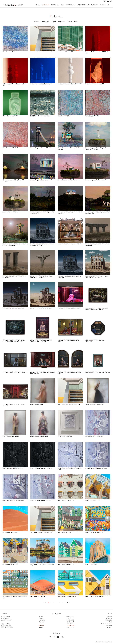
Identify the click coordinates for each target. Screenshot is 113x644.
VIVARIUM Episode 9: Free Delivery (69, 341)
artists (38, 5)
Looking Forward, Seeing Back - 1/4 (42, 565)
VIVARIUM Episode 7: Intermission (95, 341)
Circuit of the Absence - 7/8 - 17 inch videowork (15, 245)
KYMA (69, 116)
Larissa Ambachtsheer (92, 52)
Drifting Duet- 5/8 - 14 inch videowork (98, 213)
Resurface (47, 116)
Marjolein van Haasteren (37, 116)
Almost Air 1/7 (47, 84)
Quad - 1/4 (96, 500)
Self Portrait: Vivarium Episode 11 (70, 245)
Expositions (55, 5)
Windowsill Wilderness (19, 500)
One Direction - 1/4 (71, 596)
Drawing (69, 21)
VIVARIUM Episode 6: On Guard (18, 372)
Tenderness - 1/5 (99, 84)
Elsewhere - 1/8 (102, 180)
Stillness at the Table (46, 500)
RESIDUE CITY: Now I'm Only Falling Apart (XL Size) (42, 245)
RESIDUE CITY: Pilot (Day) (44, 308)
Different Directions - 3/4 (73, 404)
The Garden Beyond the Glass (70, 469)
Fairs (62, 5)
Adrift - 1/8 (18, 212)
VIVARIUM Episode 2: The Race (101, 372)
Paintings (37, 21)
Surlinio (110, 642)
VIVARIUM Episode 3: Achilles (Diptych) (70, 373)
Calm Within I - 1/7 (76, 84)
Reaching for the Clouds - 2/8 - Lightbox (96, 149)
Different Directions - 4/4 (45, 52)
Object (54, 21)
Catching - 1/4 (70, 564)
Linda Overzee (7, 52)
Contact (103, 5)
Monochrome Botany (46, 468)
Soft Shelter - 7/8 (75, 180)
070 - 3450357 (7, 623)
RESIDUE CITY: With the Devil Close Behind (97, 245)
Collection (46, 5)
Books (76, 21)
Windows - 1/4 (70, 500)
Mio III (42, 404)
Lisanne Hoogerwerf (36, 148)
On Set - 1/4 (14, 564)
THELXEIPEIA (15, 148)
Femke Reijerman (63, 436)
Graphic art (61, 21)
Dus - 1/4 (68, 532)
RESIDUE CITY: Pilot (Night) (17, 308)
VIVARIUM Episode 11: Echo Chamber (14, 405)
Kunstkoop (95, 5)
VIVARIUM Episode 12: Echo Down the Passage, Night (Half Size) (14, 341)
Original (70, 436)
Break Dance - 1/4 (98, 532)
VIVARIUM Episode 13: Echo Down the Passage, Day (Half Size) (97, 309)
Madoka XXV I (44, 436)
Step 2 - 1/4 (41, 596)
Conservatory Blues (101, 468)
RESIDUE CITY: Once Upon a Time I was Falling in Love (97, 277)
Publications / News (83, 5)
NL (108, 5)
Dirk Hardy (33, 244)
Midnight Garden (18, 468)
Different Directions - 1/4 (45, 532)
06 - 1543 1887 (7, 625)
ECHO (13, 52)
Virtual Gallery (70, 5)
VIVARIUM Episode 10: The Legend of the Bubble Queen (41, 341)
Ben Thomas (34, 52)
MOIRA (96, 116)
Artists (110, 616)
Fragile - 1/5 (15, 116)
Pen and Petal (100, 436)
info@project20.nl (8, 627)
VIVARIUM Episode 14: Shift (72, 308)
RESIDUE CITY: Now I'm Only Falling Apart (69, 277)
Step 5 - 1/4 (14, 532)
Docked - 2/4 (69, 52)
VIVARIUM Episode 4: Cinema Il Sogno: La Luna (42, 373)
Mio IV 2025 (16, 436)
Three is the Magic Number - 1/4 (14, 597)
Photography (46, 21)
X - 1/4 (95, 564)
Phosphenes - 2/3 (47, 180)
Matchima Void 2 (100, 404)
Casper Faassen (35, 404)
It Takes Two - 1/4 (98, 596)
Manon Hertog (90, 84)
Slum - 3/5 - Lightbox (48, 148)
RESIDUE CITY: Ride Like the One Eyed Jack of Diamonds (42, 277)
